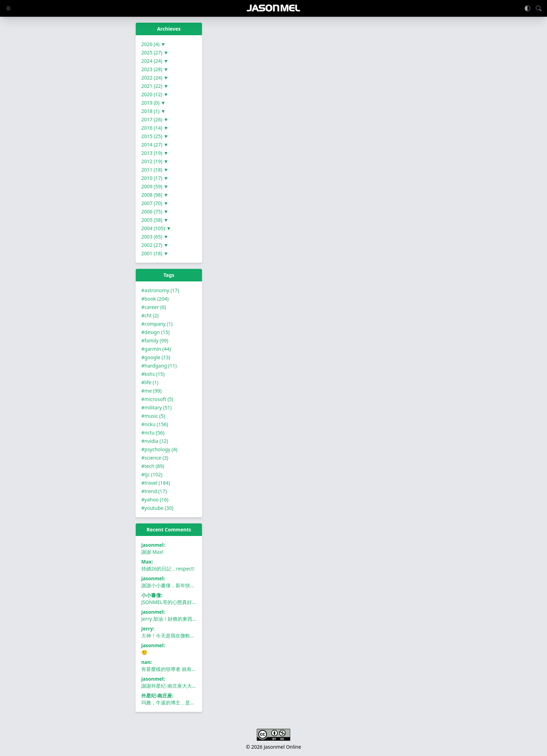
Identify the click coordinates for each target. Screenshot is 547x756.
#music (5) (153, 416)
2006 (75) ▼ (155, 211)
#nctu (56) (153, 433)
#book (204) (155, 299)
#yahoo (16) (155, 500)
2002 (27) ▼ (155, 245)
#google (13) (156, 357)
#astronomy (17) (160, 290)
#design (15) (155, 332)
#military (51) (156, 407)
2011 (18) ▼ (155, 170)
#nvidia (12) (155, 441)
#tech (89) (153, 466)
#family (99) (155, 341)
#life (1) (150, 382)
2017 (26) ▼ (155, 119)
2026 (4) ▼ (153, 44)
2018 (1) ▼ (153, 111)
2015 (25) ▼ (155, 136)
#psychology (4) (159, 449)
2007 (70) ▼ (155, 203)
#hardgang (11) (159, 366)
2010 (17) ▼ (155, 178)
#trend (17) (154, 491)
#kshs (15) (153, 374)
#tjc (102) (152, 474)
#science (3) (155, 458)
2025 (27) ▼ (155, 52)
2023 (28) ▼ (155, 69)
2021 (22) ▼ (155, 86)
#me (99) (151, 391)
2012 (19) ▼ (155, 161)
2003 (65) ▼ (155, 237)
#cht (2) (150, 315)
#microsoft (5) (157, 399)
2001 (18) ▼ (155, 253)
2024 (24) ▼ (155, 61)
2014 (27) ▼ (155, 145)
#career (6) (154, 307)
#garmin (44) (156, 349)
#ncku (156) (155, 424)
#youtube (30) (157, 508)
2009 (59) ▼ (155, 186)
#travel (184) (156, 483)
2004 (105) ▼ (156, 228)
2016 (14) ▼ (155, 128)
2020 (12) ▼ (155, 94)
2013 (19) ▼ (155, 153)
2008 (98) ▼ (155, 195)
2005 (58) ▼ (155, 220)
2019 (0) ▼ (153, 103)
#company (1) (157, 324)
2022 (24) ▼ (155, 78)
